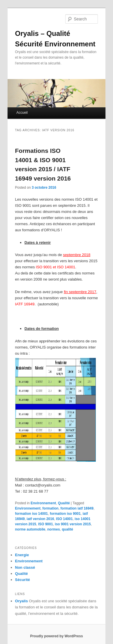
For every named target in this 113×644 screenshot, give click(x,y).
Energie (22, 555)
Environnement (43, 503)
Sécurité (23, 580)
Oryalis (22, 601)
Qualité (64, 503)
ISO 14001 (64, 519)
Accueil (22, 113)
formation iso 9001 (65, 514)
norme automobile (30, 529)
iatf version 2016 (40, 519)
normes (53, 529)
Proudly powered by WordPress (56, 636)
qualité (67, 529)
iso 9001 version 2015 (73, 524)
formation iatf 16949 (77, 508)
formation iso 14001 (32, 514)
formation (51, 508)
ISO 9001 (46, 524)
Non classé (25, 567)
